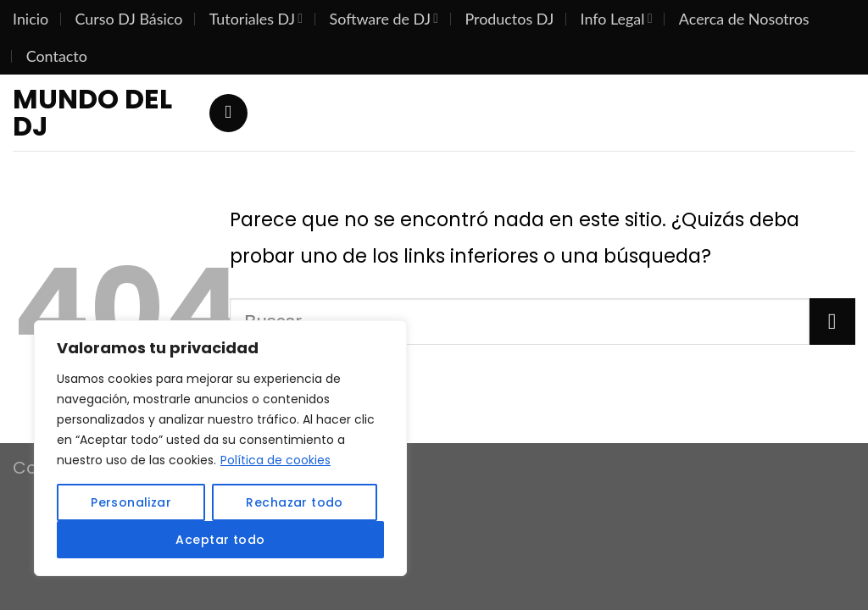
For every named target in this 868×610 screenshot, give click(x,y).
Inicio (31, 19)
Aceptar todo (220, 540)
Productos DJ (509, 19)
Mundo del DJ (92, 113)
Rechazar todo (294, 502)
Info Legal (617, 19)
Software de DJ (384, 19)
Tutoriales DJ (256, 19)
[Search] (228, 113)
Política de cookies (275, 460)
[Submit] (832, 321)
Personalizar (131, 502)
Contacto (57, 56)
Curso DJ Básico (129, 19)
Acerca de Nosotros (744, 19)
